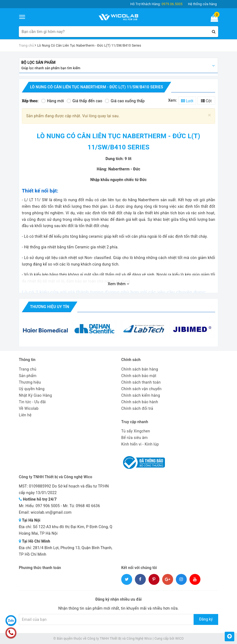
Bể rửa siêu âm (134, 438)
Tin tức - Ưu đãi (32, 402)
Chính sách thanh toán (141, 382)
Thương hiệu (30, 382)
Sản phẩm (28, 376)
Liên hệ (25, 415)
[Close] (210, 115)
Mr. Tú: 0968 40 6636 (81, 506)
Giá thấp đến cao (84, 101)
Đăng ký (206, 619)
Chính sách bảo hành (140, 402)
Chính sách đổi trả (137, 408)
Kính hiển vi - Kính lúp (140, 444)
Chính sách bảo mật (139, 376)
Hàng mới (53, 101)
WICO (180, 639)
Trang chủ (28, 369)
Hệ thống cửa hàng (202, 4)
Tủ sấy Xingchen (136, 431)
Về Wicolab (29, 408)
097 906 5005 (48, 506)
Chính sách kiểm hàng (141, 395)
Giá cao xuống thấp (125, 101)
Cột (206, 101)
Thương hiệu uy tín (50, 307)
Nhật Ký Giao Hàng (35, 395)
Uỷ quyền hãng (32, 389)
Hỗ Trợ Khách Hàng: (156, 4)
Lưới (187, 101)
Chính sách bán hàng (140, 369)
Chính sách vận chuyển (141, 389)
